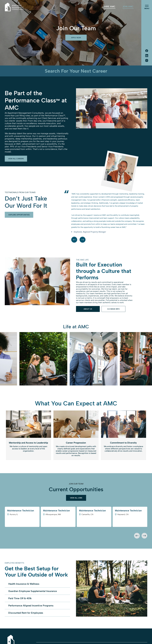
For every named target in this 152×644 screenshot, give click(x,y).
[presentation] (137, 536)
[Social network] (147, 51)
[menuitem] (110, 7)
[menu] (147, 6)
